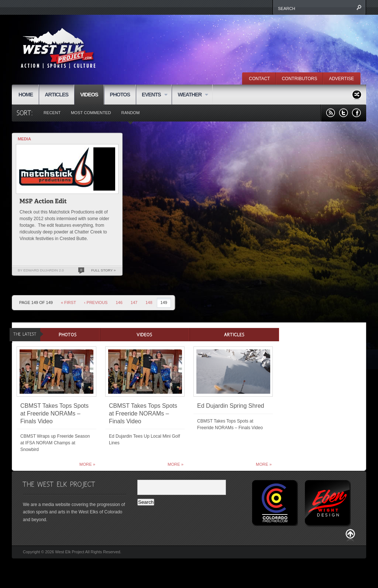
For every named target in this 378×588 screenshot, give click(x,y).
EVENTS (152, 95)
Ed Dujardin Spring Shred (231, 406)
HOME (26, 95)
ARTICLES (56, 95)
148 (149, 302)
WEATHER (190, 95)
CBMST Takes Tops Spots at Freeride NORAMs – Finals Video (54, 413)
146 (119, 302)
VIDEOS (89, 95)
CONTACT (259, 79)
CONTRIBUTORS (299, 79)
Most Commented (91, 113)
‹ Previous (96, 302)
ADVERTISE (341, 79)
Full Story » (103, 270)
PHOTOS (120, 95)
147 (134, 302)
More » (87, 464)
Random (131, 113)
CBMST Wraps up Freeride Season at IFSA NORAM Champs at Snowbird (55, 443)
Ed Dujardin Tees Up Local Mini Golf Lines (145, 440)
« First (68, 302)
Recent (52, 113)
